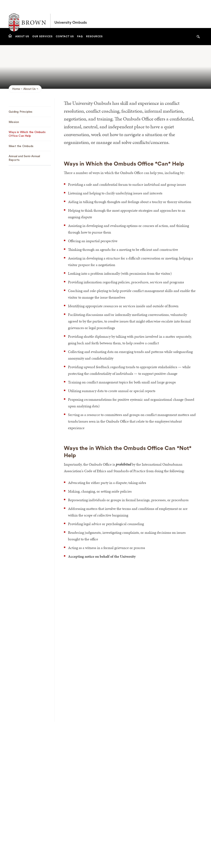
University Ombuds (71, 14)
